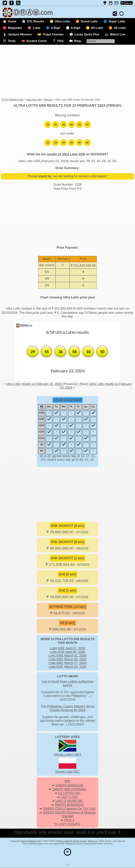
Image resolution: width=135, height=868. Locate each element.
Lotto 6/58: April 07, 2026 (67, 648)
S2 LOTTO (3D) (69, 793)
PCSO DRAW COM (12, 100)
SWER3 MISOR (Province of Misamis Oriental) (69, 814)
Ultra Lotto (62, 21)
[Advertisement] (67, 72)
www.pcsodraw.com (31, 841)
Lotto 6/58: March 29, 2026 (67, 659)
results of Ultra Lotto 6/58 (66, 154)
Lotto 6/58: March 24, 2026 (67, 667)
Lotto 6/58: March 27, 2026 (67, 663)
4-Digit (56, 28)
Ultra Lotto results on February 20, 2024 (34, 384)
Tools (12, 41)
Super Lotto (117, 21)
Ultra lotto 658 (34, 100)
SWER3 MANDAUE (69, 785)
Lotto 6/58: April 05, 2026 (67, 652)
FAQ (60, 41)
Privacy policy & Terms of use (71, 841)
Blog (78, 41)
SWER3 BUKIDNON (69, 805)
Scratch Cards (36, 41)
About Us (93, 841)
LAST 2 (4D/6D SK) (69, 801)
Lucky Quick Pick (87, 34)
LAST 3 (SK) (69, 797)
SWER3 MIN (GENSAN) (69, 789)
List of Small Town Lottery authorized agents (67, 683)
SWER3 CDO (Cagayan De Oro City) (69, 809)
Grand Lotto (89, 21)
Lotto (36, 28)
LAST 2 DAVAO (69, 824)
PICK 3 (69, 820)
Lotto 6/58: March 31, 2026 (67, 656)
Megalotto (15, 28)
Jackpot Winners (20, 34)
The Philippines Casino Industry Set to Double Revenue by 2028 (67, 708)
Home (12, 21)
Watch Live (118, 34)
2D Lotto (120, 28)
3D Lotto (97, 28)
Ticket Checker (53, 34)
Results (48, 100)
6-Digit (76, 28)
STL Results (36, 21)
